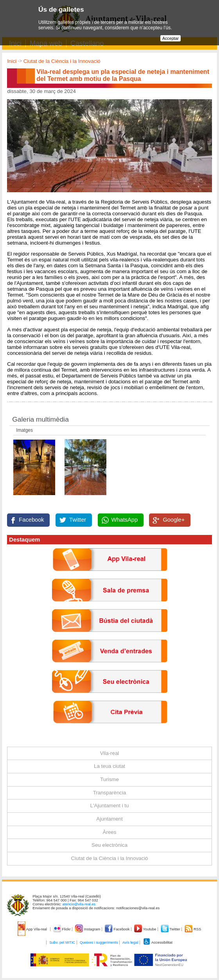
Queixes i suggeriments (99, 942)
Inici (12, 61)
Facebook (31, 520)
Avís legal (130, 942)
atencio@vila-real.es (79, 904)
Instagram (88, 929)
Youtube (146, 929)
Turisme (109, 779)
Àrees (110, 832)
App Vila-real (33, 929)
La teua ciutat (109, 766)
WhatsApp (125, 520)
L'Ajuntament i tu (110, 806)
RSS (193, 929)
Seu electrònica (109, 845)
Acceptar (171, 38)
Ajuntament (109, 819)
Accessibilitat (158, 942)
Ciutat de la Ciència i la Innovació (62, 61)
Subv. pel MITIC (62, 942)
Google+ (174, 520)
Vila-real (110, 753)
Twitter (78, 520)
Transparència (110, 793)
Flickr (62, 929)
